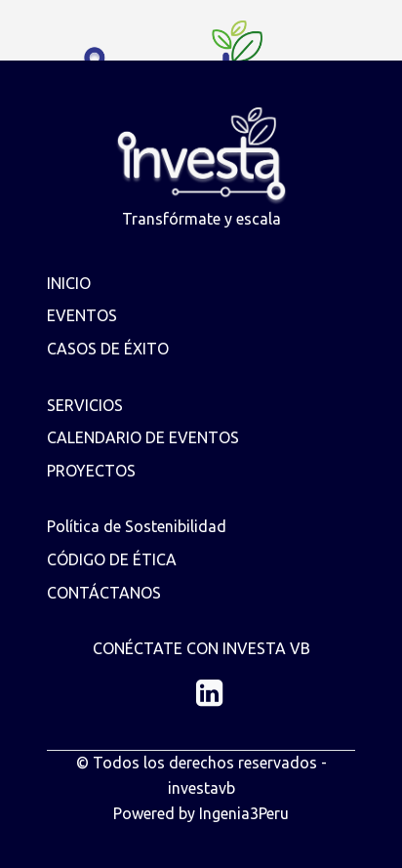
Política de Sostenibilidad (137, 526)
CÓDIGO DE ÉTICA (112, 559)
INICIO (69, 283)
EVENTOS (82, 315)
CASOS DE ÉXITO (108, 349)
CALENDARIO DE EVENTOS (143, 437)
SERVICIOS (85, 405)
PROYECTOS (91, 471)
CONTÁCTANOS (104, 593)
